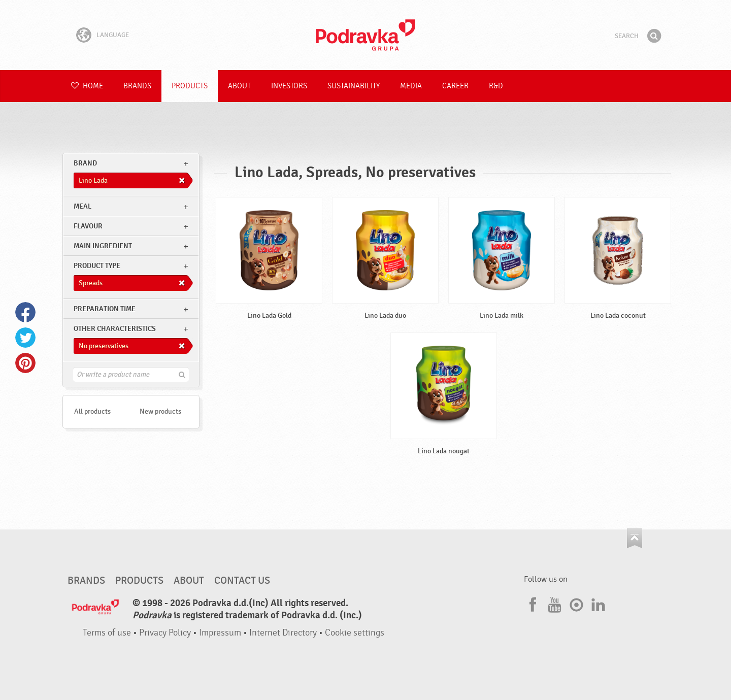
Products (190, 86)
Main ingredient (103, 246)
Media (411, 86)
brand (85, 163)
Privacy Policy (165, 633)
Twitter (25, 338)
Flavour (88, 226)
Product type (97, 266)
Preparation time (105, 309)
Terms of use (107, 633)
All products (92, 411)
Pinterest (25, 363)
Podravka (365, 35)
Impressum (220, 633)
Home (87, 86)
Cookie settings (355, 633)
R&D (496, 86)
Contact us (242, 581)
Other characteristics (115, 329)
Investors (289, 86)
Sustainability (354, 86)
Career (455, 86)
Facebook (25, 312)
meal (82, 206)
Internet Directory (283, 633)
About (239, 86)
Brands (137, 86)
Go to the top (635, 538)
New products (160, 411)
